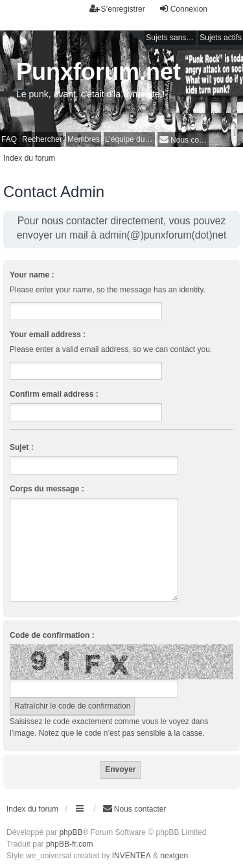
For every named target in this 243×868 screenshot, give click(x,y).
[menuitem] (183, 140)
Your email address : (48, 334)
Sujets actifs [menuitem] (221, 38)
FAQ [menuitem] (9, 139)
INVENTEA (132, 856)
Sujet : (22, 447)
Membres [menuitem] (84, 139)
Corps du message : (47, 489)
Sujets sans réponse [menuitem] (171, 38)
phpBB (71, 832)
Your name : (32, 275)
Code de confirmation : (52, 635)
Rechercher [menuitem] (42, 139)
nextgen (174, 856)
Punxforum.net (98, 72)
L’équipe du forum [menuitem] (130, 139)
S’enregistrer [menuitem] (117, 9)
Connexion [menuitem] (183, 9)
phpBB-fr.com (70, 844)
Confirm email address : (54, 394)
